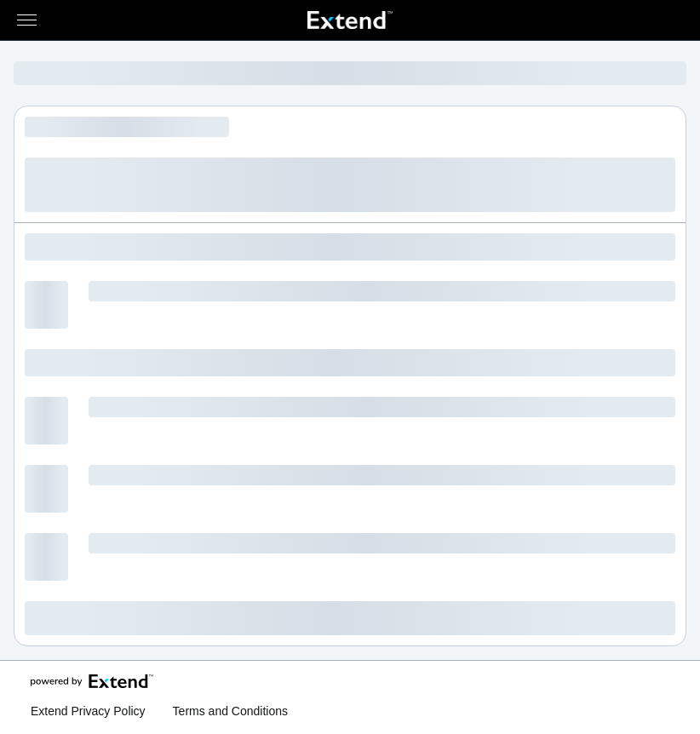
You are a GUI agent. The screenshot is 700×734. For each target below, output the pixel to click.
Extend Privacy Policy (88, 711)
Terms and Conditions (230, 711)
